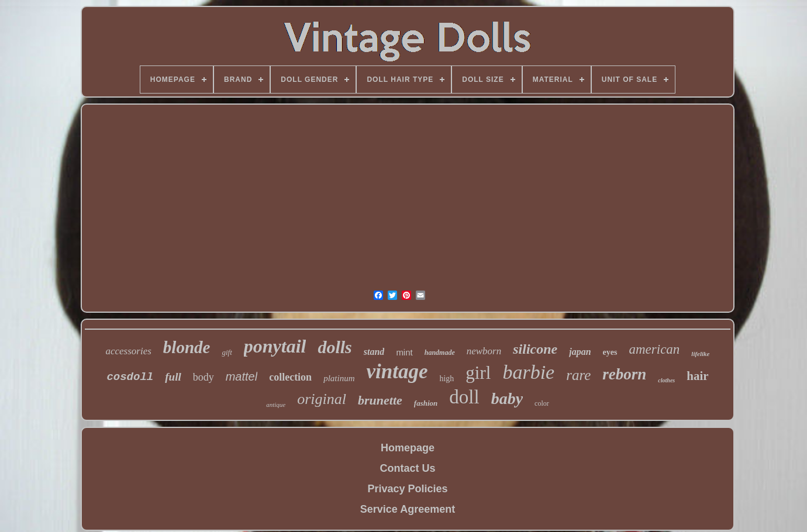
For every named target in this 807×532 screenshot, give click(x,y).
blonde (187, 347)
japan (580, 352)
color (542, 403)
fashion (426, 403)
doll (464, 397)
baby (507, 398)
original (322, 399)
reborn (624, 374)
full (173, 377)
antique (276, 405)
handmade (440, 353)
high (446, 379)
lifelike (700, 354)
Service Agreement (408, 509)
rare (578, 375)
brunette (380, 400)
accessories (128, 351)
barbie (528, 372)
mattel (242, 376)
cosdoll (130, 377)
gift (227, 352)
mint (404, 352)
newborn (484, 351)
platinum (339, 378)
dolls (334, 347)
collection (290, 377)
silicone (535, 349)
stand (374, 352)
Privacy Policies (407, 489)
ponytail (275, 346)
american (654, 349)
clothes (666, 380)
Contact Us (407, 468)
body (204, 377)
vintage (397, 372)
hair (697, 376)
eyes (610, 352)
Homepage (408, 448)
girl (478, 373)
